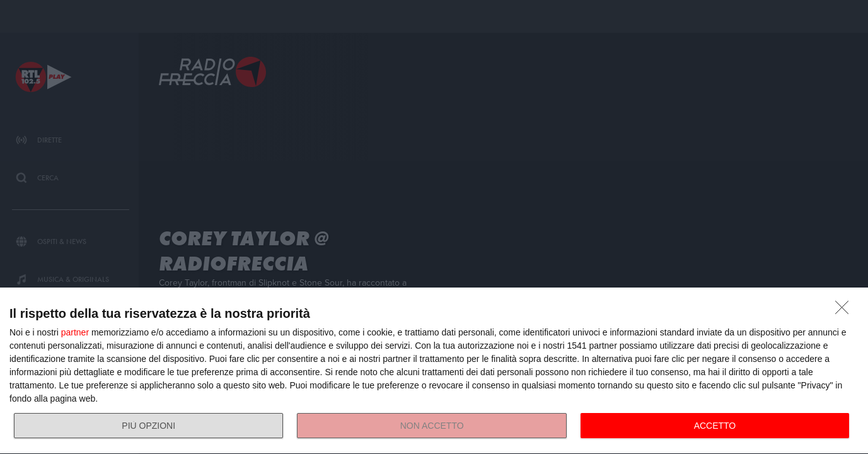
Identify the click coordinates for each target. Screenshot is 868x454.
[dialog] (434, 371)
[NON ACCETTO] (845, 311)
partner (75, 332)
